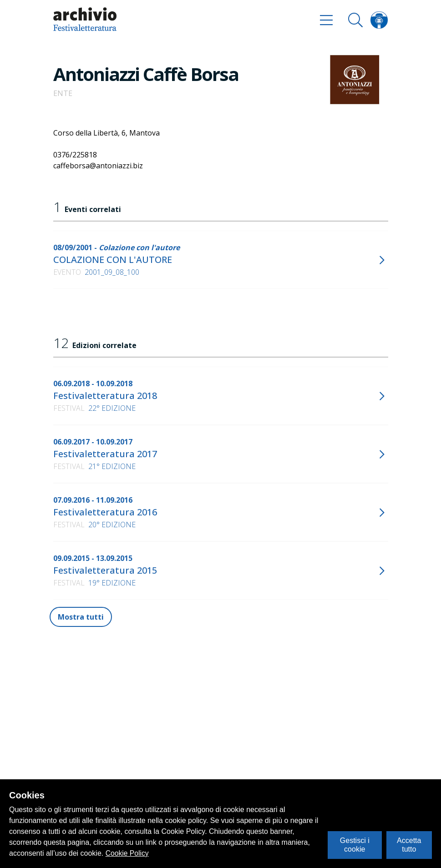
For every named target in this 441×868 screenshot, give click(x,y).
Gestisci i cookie (355, 845)
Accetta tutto (409, 845)
